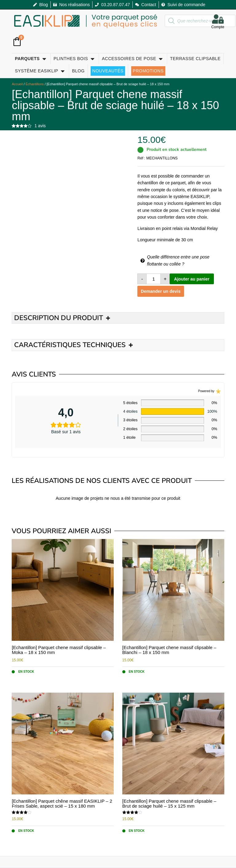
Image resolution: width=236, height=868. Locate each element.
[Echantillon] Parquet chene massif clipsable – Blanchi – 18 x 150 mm (169, 650)
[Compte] (218, 19)
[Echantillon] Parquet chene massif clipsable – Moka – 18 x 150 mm (59, 650)
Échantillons (35, 84)
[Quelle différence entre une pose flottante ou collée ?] (143, 261)
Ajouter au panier (192, 279)
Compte (218, 27)
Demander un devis (161, 291)
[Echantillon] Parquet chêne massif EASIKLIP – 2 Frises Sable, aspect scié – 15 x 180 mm (62, 804)
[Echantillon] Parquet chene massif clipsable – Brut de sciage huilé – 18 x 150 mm (115, 105)
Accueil (17, 84)
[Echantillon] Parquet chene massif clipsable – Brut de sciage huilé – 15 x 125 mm (169, 804)
